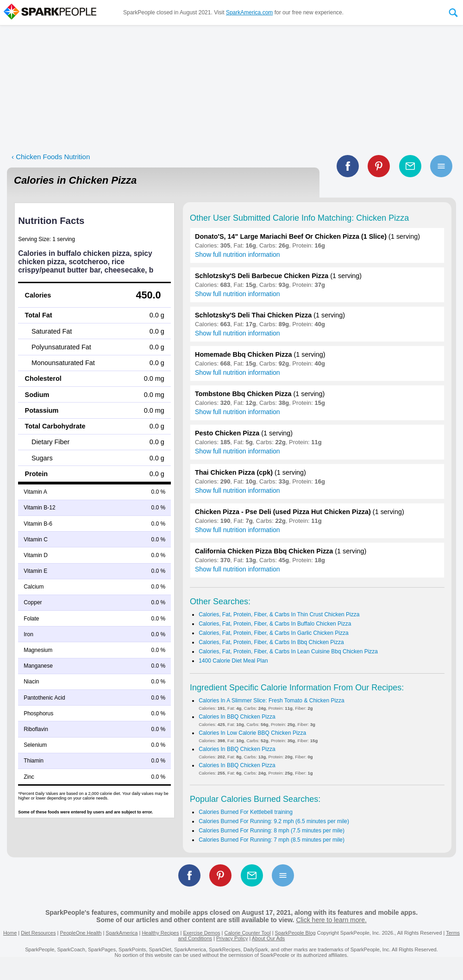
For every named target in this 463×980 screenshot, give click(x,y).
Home (10, 933)
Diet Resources (38, 933)
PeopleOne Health (81, 933)
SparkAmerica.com (249, 12)
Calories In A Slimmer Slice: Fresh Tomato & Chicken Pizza (272, 701)
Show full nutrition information (238, 254)
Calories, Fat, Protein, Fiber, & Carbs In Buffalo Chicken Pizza (275, 624)
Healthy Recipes (160, 933)
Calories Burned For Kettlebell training (246, 812)
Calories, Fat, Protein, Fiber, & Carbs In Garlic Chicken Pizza (273, 633)
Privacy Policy (232, 938)
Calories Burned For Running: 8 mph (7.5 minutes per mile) (272, 831)
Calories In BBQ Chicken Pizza (237, 717)
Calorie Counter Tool (248, 933)
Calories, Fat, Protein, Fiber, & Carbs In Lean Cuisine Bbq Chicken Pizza (288, 651)
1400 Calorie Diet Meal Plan (233, 661)
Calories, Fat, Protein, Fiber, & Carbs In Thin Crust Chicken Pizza (279, 614)
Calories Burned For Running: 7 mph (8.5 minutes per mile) (272, 840)
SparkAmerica (122, 933)
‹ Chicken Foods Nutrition (51, 157)
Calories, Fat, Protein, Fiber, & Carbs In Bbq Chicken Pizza (271, 642)
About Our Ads (269, 938)
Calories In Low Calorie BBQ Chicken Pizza (252, 733)
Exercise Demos (201, 933)
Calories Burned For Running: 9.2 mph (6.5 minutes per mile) (274, 821)
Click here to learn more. (331, 920)
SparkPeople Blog (295, 933)
